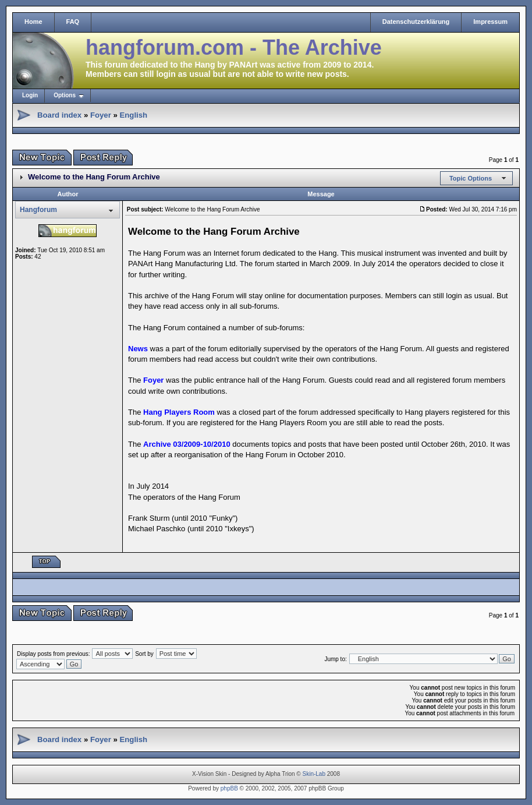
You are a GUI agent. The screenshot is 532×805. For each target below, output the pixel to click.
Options (65, 95)
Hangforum (38, 210)
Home (33, 22)
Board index (59, 115)
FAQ (73, 22)
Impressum (490, 22)
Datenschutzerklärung (416, 22)
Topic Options (471, 178)
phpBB (229, 788)
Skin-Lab (314, 774)
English (133, 115)
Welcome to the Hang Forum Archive (94, 177)
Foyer (101, 115)
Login (30, 95)
